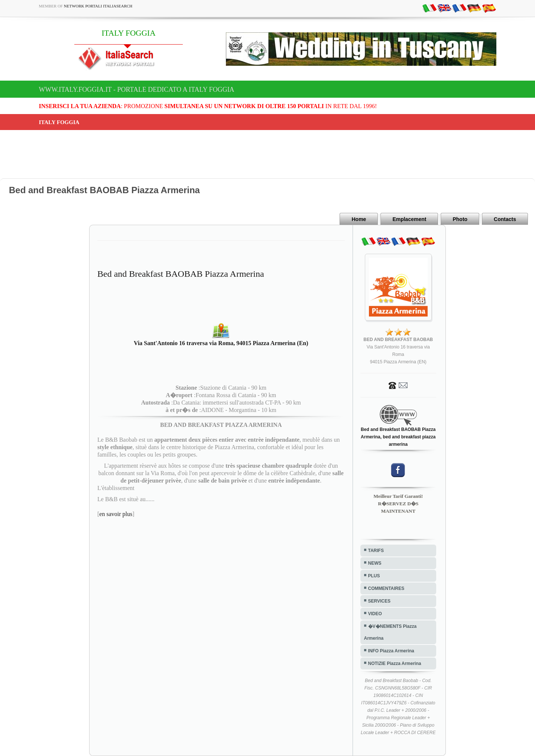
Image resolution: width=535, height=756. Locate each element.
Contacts (505, 219)
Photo (460, 219)
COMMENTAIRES (386, 588)
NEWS (375, 563)
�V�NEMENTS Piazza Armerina (390, 632)
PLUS (374, 576)
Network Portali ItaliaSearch (98, 6)
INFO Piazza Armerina (391, 651)
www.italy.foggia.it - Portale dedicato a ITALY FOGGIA (137, 90)
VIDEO (375, 614)
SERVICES (379, 601)
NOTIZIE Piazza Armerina (395, 663)
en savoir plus (116, 514)
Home (359, 219)
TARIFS (376, 551)
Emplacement (409, 219)
